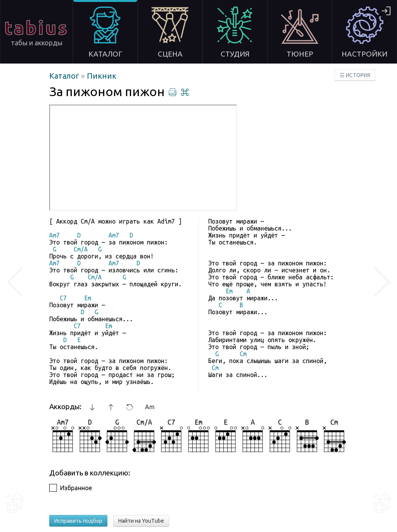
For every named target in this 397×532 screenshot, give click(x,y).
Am (150, 407)
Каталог (65, 76)
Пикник (102, 76)
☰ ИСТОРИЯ (355, 75)
